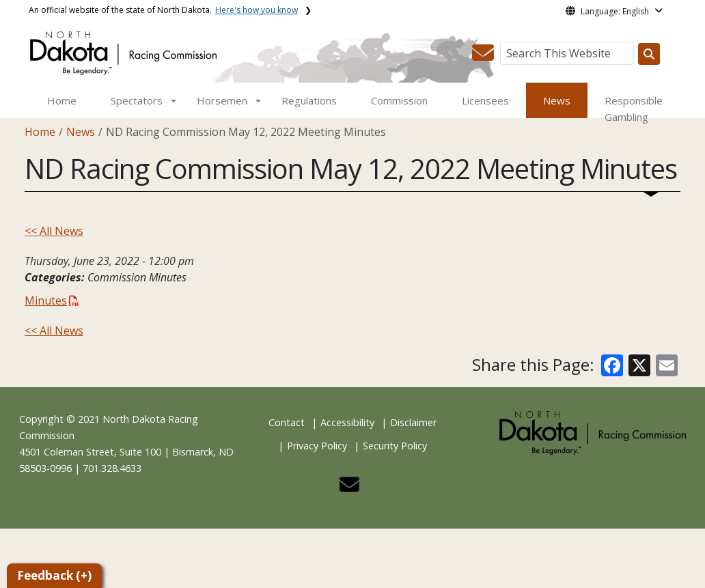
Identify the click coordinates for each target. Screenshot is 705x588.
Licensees (485, 100)
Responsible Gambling (634, 109)
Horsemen (222, 100)
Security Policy (395, 446)
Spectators (137, 100)
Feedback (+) (54, 575)
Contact (287, 422)
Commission (399, 100)
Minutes (52, 300)
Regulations (309, 100)
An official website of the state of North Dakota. (163, 10)
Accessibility (347, 422)
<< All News (54, 231)
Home (62, 100)
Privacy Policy (317, 446)
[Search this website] (649, 54)
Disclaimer (413, 422)
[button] (483, 57)
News (557, 100)
